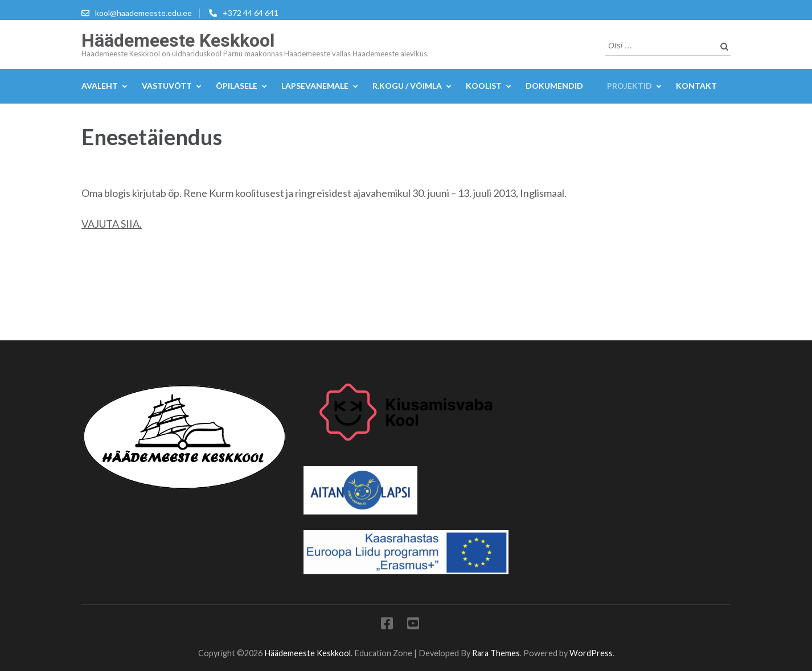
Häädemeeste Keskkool (178, 40)
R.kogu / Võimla (407, 86)
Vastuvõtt (167, 86)
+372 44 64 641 (251, 13)
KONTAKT (696, 86)
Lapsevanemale (315, 86)
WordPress (591, 653)
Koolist (484, 86)
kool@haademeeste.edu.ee (143, 13)
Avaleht (100, 86)
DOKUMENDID (554, 86)
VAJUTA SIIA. (112, 224)
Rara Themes (496, 653)
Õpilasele (237, 86)
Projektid (629, 86)
